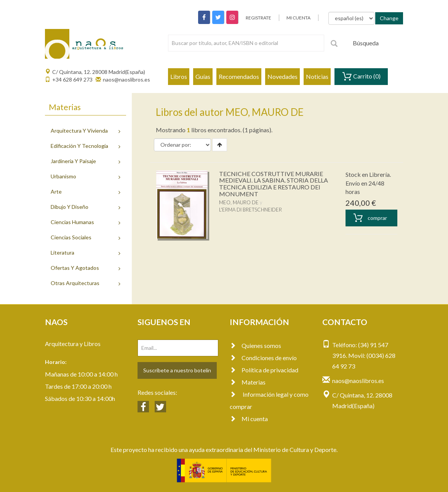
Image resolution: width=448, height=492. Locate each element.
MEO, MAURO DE (239, 202)
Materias (248, 382)
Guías (203, 76)
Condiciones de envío (263, 358)
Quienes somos (255, 345)
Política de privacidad (264, 370)
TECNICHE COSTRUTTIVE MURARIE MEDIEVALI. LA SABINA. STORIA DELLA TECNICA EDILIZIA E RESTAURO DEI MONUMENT (274, 184)
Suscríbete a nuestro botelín (177, 370)
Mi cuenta (249, 419)
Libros (179, 76)
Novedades (282, 76)
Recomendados (239, 76)
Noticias (317, 76)
